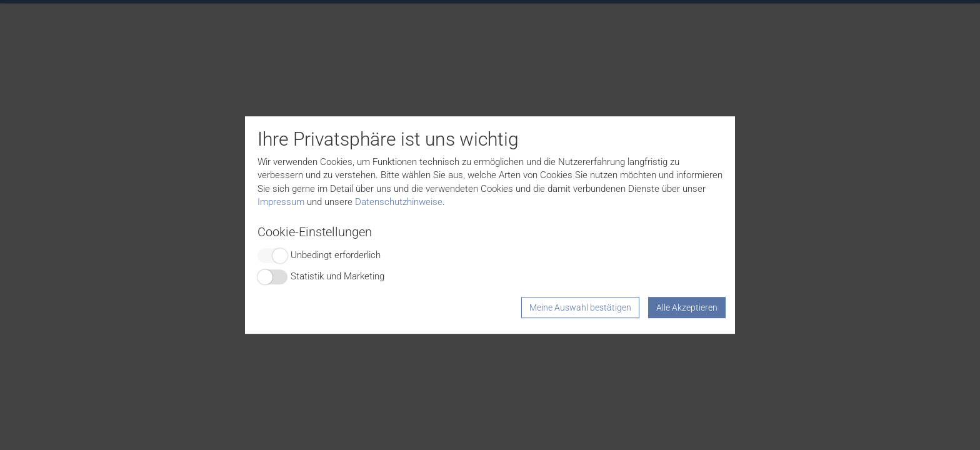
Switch (272, 256)
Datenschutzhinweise (399, 202)
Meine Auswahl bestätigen (580, 307)
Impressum (281, 202)
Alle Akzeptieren (687, 307)
